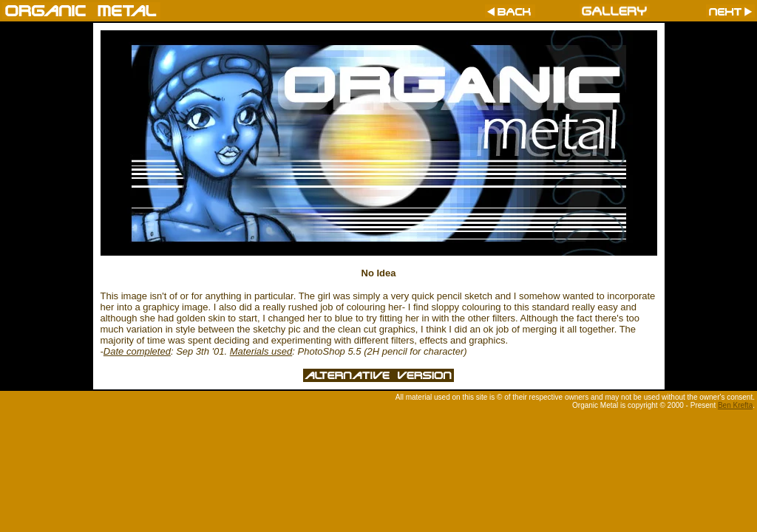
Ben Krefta (735, 405)
